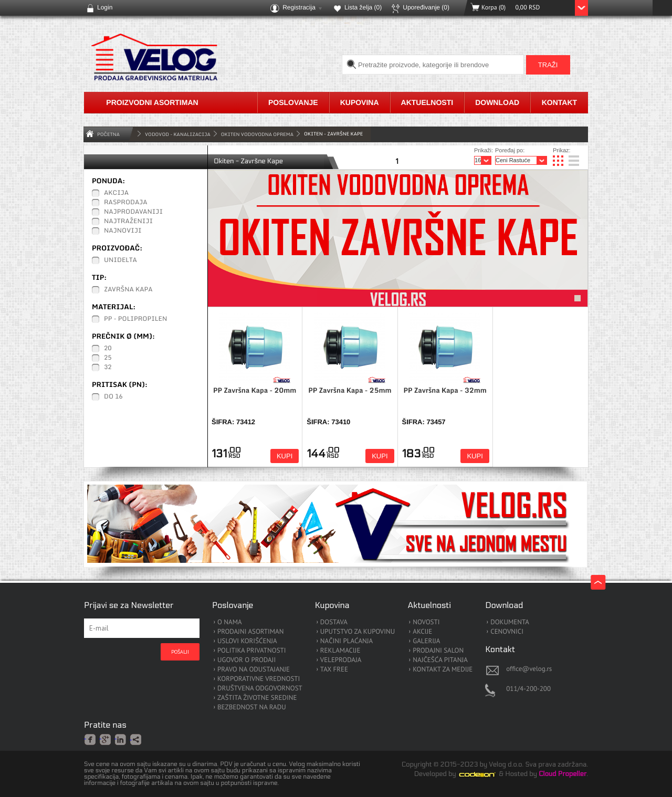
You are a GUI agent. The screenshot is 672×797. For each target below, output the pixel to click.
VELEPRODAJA (341, 660)
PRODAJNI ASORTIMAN (250, 632)
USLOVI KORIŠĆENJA (247, 641)
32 (108, 368)
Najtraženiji (128, 222)
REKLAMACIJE (340, 651)
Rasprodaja (126, 203)
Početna (108, 134)
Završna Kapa (128, 290)
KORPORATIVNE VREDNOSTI (259, 679)
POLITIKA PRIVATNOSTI (252, 651)
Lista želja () (363, 7)
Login (105, 7)
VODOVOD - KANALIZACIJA (178, 134)
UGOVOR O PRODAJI (246, 660)
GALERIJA (426, 641)
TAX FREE (334, 670)
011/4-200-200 (528, 689)
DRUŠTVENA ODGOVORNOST (260, 689)
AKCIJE (422, 632)
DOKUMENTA (510, 622)
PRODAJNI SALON (438, 651)
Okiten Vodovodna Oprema (257, 134)
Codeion (485, 774)
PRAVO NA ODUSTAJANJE (254, 670)
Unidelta (120, 260)
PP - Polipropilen (135, 319)
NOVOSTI (426, 622)
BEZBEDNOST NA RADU (252, 707)
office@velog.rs (529, 669)
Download (497, 102)
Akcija (116, 193)
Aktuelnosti (427, 102)
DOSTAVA (334, 622)
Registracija (299, 7)
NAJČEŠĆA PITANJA (440, 660)
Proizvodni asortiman (152, 102)
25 (108, 358)
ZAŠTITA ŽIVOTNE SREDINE (257, 698)
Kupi (285, 456)
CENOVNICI (507, 632)
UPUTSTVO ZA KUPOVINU (358, 632)
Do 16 (113, 397)
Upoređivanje (426, 7)
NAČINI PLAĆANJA (346, 641)
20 (108, 349)
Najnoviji (123, 231)
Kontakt (559, 102)
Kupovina (360, 102)
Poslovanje (293, 102)
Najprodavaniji (133, 212)
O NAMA (230, 622)
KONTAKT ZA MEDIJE (443, 670)
